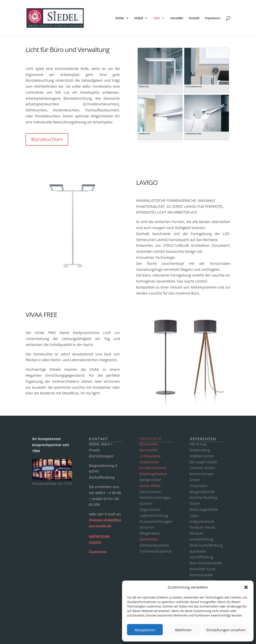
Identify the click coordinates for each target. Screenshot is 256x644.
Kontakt (194, 18)
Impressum (213, 18)
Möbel (138, 18)
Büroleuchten (47, 139)
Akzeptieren (145, 630)
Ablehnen (183, 630)
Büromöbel (149, 444)
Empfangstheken (153, 474)
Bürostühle (148, 450)
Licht (156, 18)
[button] (246, 587)
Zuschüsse (98, 552)
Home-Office (150, 486)
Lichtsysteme (150, 456)
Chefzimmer (149, 462)
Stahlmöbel (149, 539)
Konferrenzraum (153, 468)
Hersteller (177, 18)
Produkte (150, 439)
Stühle (119, 18)
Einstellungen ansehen (226, 630)
